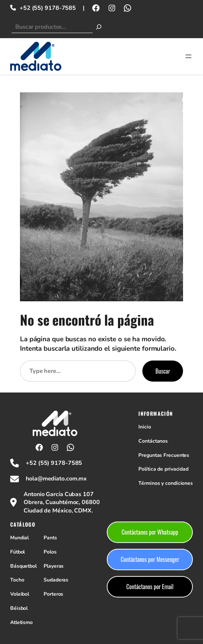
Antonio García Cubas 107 (59, 494)
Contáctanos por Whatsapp (150, 532)
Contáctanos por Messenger (150, 559)
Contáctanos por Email (150, 586)
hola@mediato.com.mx (56, 479)
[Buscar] (99, 27)
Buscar (163, 371)
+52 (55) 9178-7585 (48, 8)
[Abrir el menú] (188, 56)
